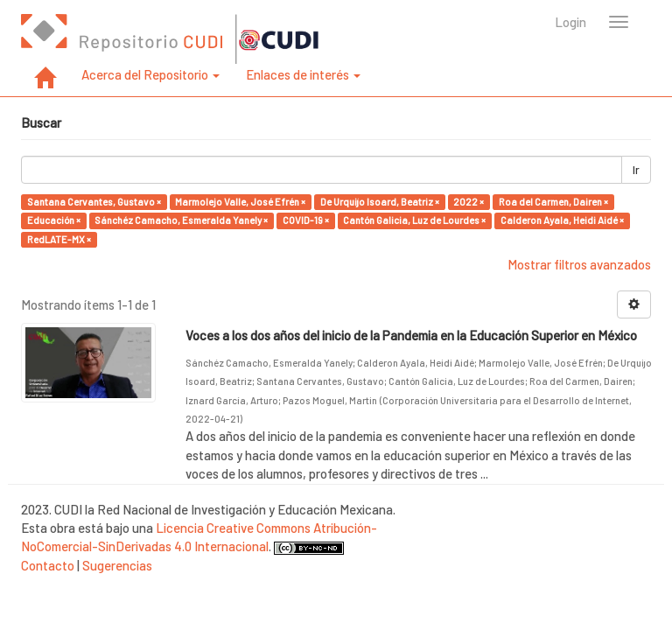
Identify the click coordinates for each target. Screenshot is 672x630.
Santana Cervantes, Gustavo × (94, 202)
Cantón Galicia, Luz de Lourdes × (414, 220)
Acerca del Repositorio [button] (150, 74)
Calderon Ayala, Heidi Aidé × (562, 220)
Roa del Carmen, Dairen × (553, 202)
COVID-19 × (306, 220)
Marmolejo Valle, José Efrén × (240, 202)
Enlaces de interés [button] (303, 74)
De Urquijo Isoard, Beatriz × (380, 202)
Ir (636, 170)
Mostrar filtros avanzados (579, 264)
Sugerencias (117, 565)
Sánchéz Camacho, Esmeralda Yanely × (181, 220)
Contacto (48, 565)
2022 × (469, 202)
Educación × (54, 220)
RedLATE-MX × (59, 239)
